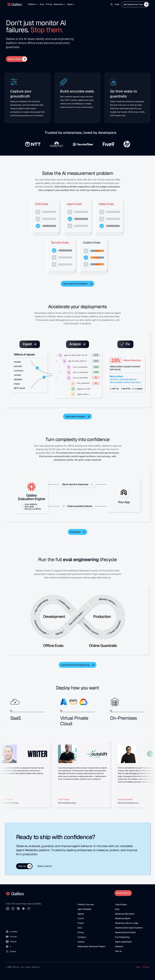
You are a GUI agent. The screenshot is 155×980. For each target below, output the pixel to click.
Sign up (118, 951)
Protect (81, 923)
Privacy (146, 967)
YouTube (13, 937)
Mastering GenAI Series (125, 932)
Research (119, 946)
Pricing (49, 4)
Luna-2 (81, 918)
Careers (81, 942)
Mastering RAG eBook (125, 914)
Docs (42, 4)
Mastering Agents (123, 918)
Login (117, 4)
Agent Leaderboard (123, 942)
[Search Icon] (112, 4)
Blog (117, 909)
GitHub (13, 952)
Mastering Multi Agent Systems (129, 928)
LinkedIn (14, 932)
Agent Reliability (85, 909)
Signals (81, 914)
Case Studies (121, 904)
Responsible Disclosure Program (92, 946)
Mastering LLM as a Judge (127, 923)
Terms (138, 967)
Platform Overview (86, 904)
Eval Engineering (122, 937)
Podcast (13, 942)
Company (82, 937)
